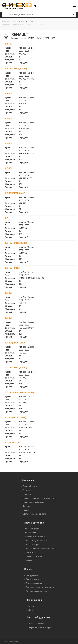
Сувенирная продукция (36, 591)
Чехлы (26, 510)
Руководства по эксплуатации (40, 587)
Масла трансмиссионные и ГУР (40, 549)
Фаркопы (27, 506)
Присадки (30, 552)
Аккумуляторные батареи (40, 627)
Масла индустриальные (36, 541)
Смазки (29, 560)
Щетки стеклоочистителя (35, 514)
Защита (26, 490)
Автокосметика (32, 529)
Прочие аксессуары (35, 583)
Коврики (27, 494)
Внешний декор (30, 486)
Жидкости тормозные (35, 537)
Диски (31, 606)
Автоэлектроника (36, 624)
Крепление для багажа (33, 502)
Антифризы (30, 533)
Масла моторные (33, 545)
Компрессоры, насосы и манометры (40, 498)
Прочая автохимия (34, 556)
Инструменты (32, 575)
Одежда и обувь (33, 579)
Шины (31, 610)
